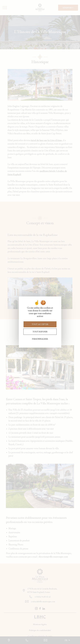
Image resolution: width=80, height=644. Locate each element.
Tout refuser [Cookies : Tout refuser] (40, 332)
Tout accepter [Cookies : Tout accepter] (40, 324)
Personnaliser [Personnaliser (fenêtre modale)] (40, 339)
